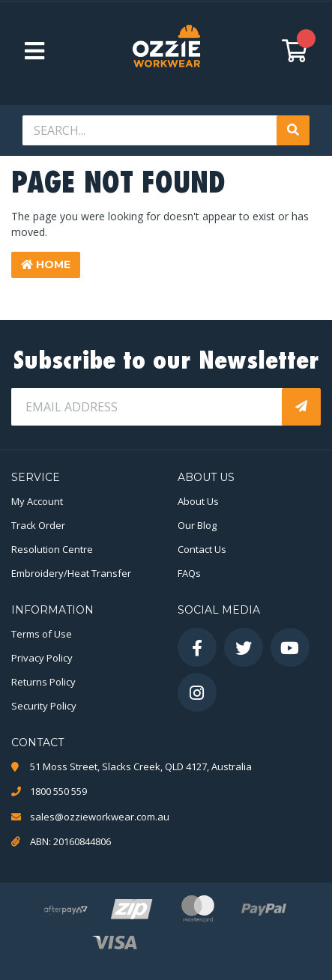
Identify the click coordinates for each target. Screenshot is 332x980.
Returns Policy (43, 682)
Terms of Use (42, 634)
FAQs (189, 573)
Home (46, 264)
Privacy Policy (42, 658)
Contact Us (202, 549)
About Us (198, 501)
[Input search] (151, 130)
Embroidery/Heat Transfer (71, 573)
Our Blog (197, 525)
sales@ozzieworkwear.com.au (100, 817)
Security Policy (44, 706)
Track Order (38, 525)
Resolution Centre (52, 549)
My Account (37, 501)
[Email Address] (148, 407)
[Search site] (293, 130)
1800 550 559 (58, 791)
